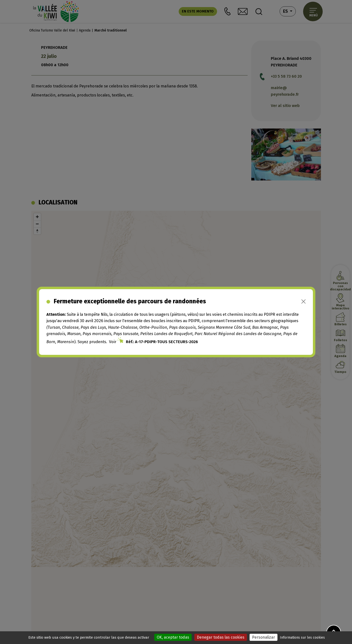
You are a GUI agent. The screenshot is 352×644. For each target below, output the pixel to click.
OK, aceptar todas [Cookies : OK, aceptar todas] (173, 637)
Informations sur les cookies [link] (302, 638)
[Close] (303, 301)
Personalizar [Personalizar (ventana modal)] (264, 637)
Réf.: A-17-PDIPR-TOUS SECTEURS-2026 (162, 342)
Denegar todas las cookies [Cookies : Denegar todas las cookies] (221, 637)
